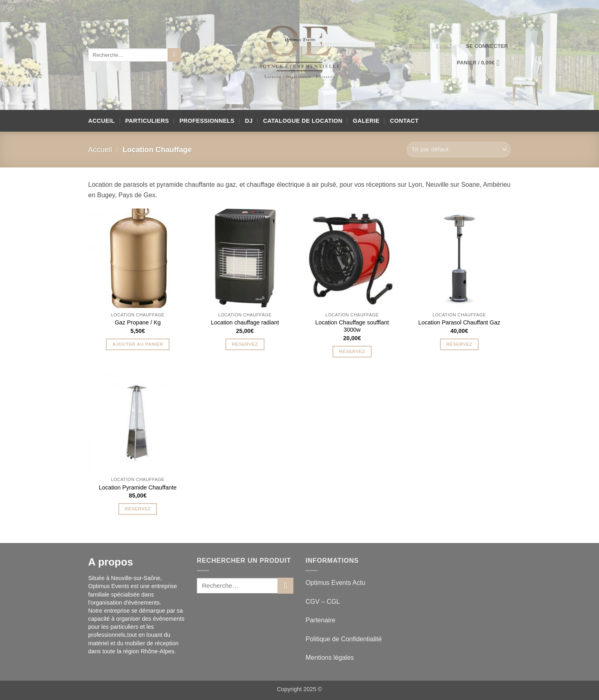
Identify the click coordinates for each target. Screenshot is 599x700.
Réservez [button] (245, 344)
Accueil (101, 121)
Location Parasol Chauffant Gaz (459, 322)
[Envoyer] (175, 55)
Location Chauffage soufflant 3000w (352, 326)
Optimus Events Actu (336, 583)
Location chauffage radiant (245, 322)
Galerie (366, 121)
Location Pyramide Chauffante (137, 487)
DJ (249, 121)
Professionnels (207, 121)
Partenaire (321, 620)
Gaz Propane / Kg (138, 322)
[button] (487, 46)
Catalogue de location (303, 121)
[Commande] (459, 150)
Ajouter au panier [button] (138, 344)
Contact (404, 121)
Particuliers (147, 121)
